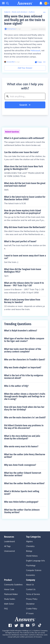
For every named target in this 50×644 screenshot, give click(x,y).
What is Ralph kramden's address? (21, 331)
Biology (29, 551)
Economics (30, 575)
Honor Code (9, 589)
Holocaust (35, 50)
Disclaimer (30, 604)
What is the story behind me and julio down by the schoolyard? (22, 437)
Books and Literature (20, 12)
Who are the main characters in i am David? (25, 418)
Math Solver (9, 604)
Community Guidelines (13, 585)
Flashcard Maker (11, 594)
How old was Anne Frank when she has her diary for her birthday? (24, 408)
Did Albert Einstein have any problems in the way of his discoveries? (24, 427)
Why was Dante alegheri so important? (23, 367)
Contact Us (31, 589)
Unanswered (9, 551)
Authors (32, 12)
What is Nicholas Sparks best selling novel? (22, 493)
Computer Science (34, 570)
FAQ (6, 609)
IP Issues (30, 613)
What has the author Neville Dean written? (24, 483)
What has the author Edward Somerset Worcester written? (23, 474)
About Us (30, 585)
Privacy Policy (32, 599)
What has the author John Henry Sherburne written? (25, 456)
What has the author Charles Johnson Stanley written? (22, 511)
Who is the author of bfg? (16, 386)
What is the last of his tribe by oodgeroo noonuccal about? (24, 377)
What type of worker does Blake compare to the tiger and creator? (24, 340)
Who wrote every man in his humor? (21, 446)
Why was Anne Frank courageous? (20, 465)
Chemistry (30, 546)
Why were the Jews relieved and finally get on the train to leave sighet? (25, 20)
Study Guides (10, 599)
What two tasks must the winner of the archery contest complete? (23, 350)
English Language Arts (35, 561)
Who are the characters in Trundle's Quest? (25, 360)
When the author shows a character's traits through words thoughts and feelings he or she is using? (25, 396)
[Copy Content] (38, 62)
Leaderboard (9, 541)
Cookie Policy (32, 609)
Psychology (31, 566)
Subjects (7, 12)
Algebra (29, 541)
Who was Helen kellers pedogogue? (21, 502)
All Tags (7, 546)
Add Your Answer (25, 68)
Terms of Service (33, 594)
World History (32, 556)
